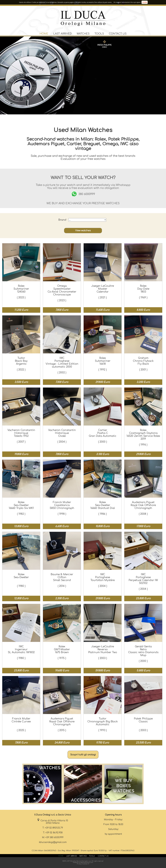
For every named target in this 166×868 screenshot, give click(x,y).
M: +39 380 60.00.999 (53, 837)
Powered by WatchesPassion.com (83, 862)
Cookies (85, 864)
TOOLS (99, 34)
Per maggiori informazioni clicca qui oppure (127, 2)
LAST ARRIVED (62, 34)
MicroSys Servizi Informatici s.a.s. (81, 861)
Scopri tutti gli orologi (83, 755)
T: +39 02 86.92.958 (53, 833)
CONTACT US (118, 34)
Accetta (145, 2)
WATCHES (83, 34)
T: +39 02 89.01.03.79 (53, 828)
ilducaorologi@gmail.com (53, 842)
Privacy (79, 864)
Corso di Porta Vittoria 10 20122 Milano (53, 822)
